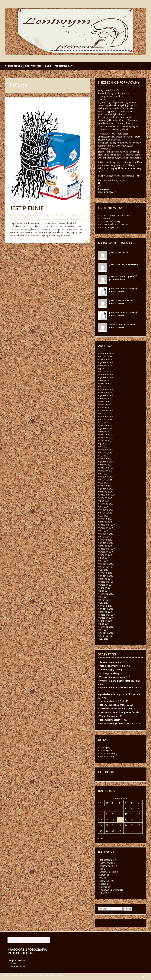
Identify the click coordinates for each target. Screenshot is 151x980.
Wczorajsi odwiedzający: (113, 677)
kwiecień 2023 (106, 417)
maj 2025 (104, 372)
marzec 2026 (106, 357)
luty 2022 (104, 456)
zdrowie (103, 893)
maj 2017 (104, 597)
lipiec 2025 (105, 369)
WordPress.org (107, 757)
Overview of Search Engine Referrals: (120, 712)
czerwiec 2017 (106, 594)
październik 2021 (107, 468)
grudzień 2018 (106, 543)
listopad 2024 (106, 381)
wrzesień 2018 (106, 552)
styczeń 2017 (106, 606)
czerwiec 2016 (106, 627)
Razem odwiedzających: (113, 705)
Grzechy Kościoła (108, 872)
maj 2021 (104, 474)
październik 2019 (107, 525)
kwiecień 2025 (106, 375)
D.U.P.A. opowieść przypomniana (115, 215)
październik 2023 (107, 402)
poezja (103, 884)
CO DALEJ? (105, 218)
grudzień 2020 (106, 489)
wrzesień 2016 (106, 618)
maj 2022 (104, 447)
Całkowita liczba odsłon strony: (117, 709)
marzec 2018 (106, 567)
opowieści (41, 215)
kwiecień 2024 (106, 390)
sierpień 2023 (106, 408)
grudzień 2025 (106, 363)
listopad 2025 (106, 366)
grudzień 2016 (106, 609)
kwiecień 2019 (106, 534)
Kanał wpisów (106, 751)
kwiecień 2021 (106, 477)
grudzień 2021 (106, 462)
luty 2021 (104, 483)
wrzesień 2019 (106, 528)
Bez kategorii (106, 860)
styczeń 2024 (106, 393)
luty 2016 (104, 639)
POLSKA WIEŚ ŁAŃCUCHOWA (114, 224)
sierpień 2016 (106, 621)
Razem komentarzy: (111, 720)
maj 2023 (104, 414)
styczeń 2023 (106, 426)
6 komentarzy (23, 217)
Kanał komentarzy (108, 754)
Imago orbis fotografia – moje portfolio (28, 951)
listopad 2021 (106, 465)
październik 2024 (107, 384)
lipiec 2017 (105, 591)
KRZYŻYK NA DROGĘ (110, 221)
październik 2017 (107, 582)
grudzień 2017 (106, 576)
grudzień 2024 (106, 378)
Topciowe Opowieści (110, 890)
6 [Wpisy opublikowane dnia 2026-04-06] (100, 814)
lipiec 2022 (105, 444)
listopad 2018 (106, 546)
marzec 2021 (106, 480)
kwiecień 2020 (106, 510)
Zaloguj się (105, 748)
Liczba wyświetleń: (110, 701)
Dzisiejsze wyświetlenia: (113, 666)
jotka (112, 300)
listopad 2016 (106, 612)
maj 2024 (104, 387)
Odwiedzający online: (111, 662)
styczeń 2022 (106, 459)
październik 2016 (107, 615)
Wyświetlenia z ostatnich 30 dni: (117, 688)
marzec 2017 (106, 600)
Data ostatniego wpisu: (112, 724)
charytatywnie (106, 863)
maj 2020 (104, 507)
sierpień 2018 (106, 555)
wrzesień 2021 (106, 471)
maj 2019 (104, 531)
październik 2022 (107, 435)
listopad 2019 (106, 522)
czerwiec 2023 (106, 411)
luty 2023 (104, 423)
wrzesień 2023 (106, 405)
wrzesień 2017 (106, 585)
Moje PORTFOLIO (33, 66)
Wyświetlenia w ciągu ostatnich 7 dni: (120, 681)
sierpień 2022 (106, 441)
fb (138, 176)
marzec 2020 (106, 513)
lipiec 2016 (105, 624)
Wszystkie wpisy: (109, 716)
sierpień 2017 (106, 588)
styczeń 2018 (106, 573)
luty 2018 (104, 570)
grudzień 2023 (106, 396)
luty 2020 (104, 516)
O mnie (48, 66)
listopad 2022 (106, 432)
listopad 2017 (106, 579)
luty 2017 (104, 603)
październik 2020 (107, 495)
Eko (101, 869)
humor (32, 215)
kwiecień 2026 (106, 354)
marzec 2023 (106, 420)
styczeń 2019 (106, 540)
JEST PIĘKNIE (27, 208)
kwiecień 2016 (106, 633)
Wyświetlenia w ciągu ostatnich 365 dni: (120, 694)
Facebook (17, 940)
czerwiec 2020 (106, 504)
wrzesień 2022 (106, 438)
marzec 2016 (106, 636)
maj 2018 (104, 561)
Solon (49, 976)
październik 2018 (107, 549)
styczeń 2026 (106, 360)
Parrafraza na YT (64, 66)
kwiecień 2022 (106, 450)
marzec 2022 (106, 453)
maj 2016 (104, 630)
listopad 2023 (106, 399)
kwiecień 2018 (106, 564)
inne (101, 878)
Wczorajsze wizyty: (110, 673)
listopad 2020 (106, 492)
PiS (11, 217)
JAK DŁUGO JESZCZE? (110, 227)
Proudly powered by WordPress (20, 976)
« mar (101, 838)
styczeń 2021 (106, 486)
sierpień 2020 (106, 498)
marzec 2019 (106, 537)
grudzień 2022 (106, 429)
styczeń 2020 (106, 519)
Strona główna (14, 66)
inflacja (67, 215)
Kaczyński (75, 215)
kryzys (82, 215)
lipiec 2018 (105, 558)
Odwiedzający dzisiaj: (111, 670)
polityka (49, 215)
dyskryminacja (106, 866)
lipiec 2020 (105, 501)
